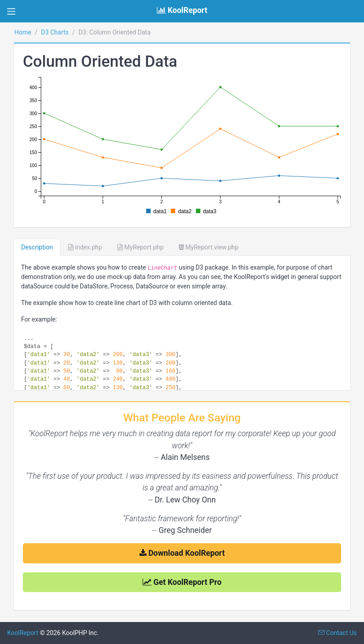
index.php (85, 247)
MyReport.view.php (209, 247)
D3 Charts (55, 32)
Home (23, 32)
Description (37, 247)
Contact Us (338, 633)
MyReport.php (141, 247)
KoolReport (23, 633)
